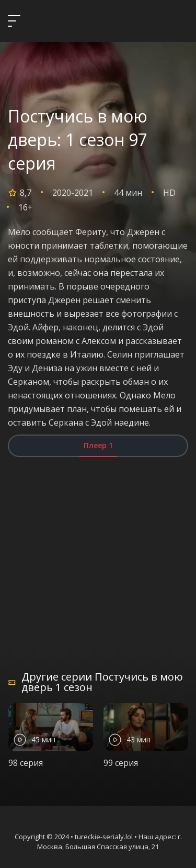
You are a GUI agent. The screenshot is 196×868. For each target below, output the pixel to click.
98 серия (26, 763)
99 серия (121, 763)
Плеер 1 (98, 445)
